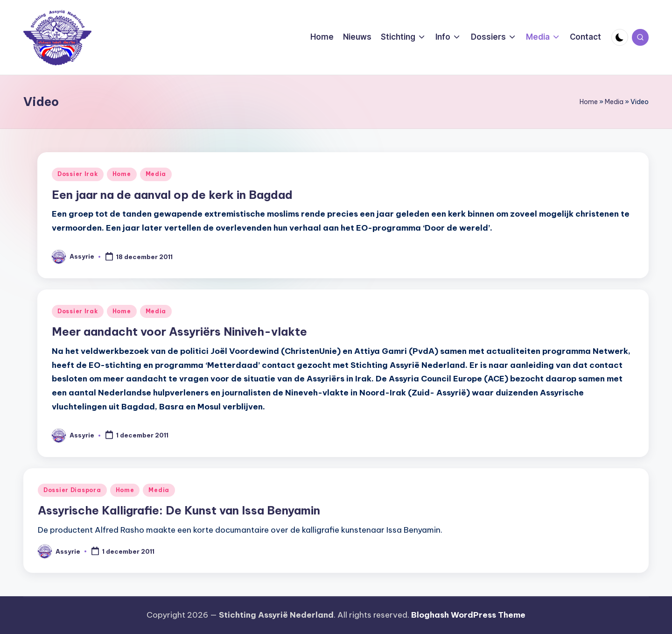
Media (614, 102)
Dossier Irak (78, 174)
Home (589, 102)
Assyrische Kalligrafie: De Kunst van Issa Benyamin (179, 510)
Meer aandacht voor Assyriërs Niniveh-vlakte (179, 331)
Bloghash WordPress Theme (468, 615)
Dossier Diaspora (72, 490)
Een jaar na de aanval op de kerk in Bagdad (172, 195)
